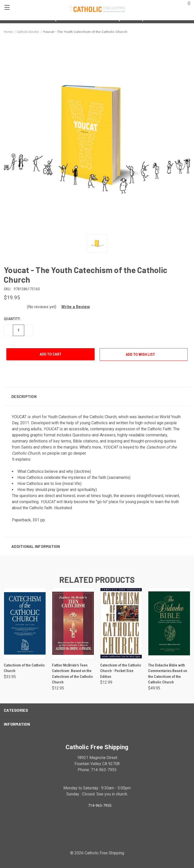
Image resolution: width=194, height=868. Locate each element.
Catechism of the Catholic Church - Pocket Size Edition (121, 671)
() (187, 3)
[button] (74, 307)
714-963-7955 (100, 805)
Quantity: (12, 319)
